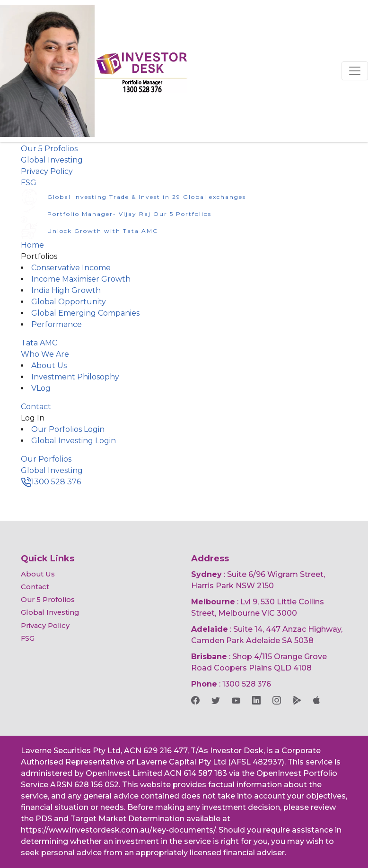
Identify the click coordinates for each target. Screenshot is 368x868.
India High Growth (66, 290)
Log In (33, 418)
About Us (49, 365)
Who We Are (45, 354)
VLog (41, 388)
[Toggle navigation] (355, 71)
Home (32, 245)
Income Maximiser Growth (81, 279)
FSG (29, 183)
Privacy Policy (47, 171)
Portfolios (39, 256)
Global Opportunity (69, 302)
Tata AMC (39, 343)
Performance (57, 324)
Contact (36, 407)
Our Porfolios (46, 459)
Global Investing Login (74, 441)
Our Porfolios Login (68, 429)
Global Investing (52, 160)
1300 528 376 (51, 482)
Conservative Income (71, 268)
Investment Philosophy (75, 377)
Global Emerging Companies (85, 313)
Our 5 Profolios (49, 149)
